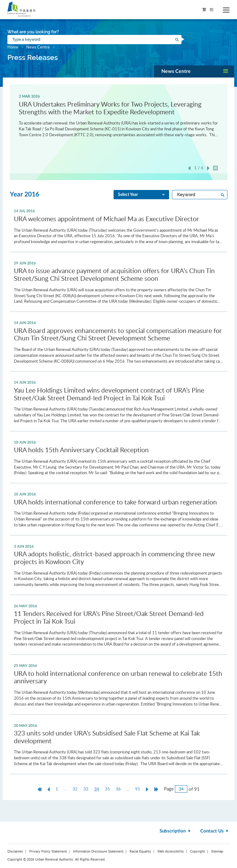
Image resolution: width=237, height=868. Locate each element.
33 (86, 789)
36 (118, 789)
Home (13, 47)
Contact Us (215, 831)
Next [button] (208, 168)
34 (98, 789)
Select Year (142, 195)
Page (169, 789)
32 (75, 789)
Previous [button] (189, 168)
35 (107, 789)
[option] (118, 115)
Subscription (176, 831)
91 (138, 789)
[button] (194, 72)
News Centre (38, 47)
